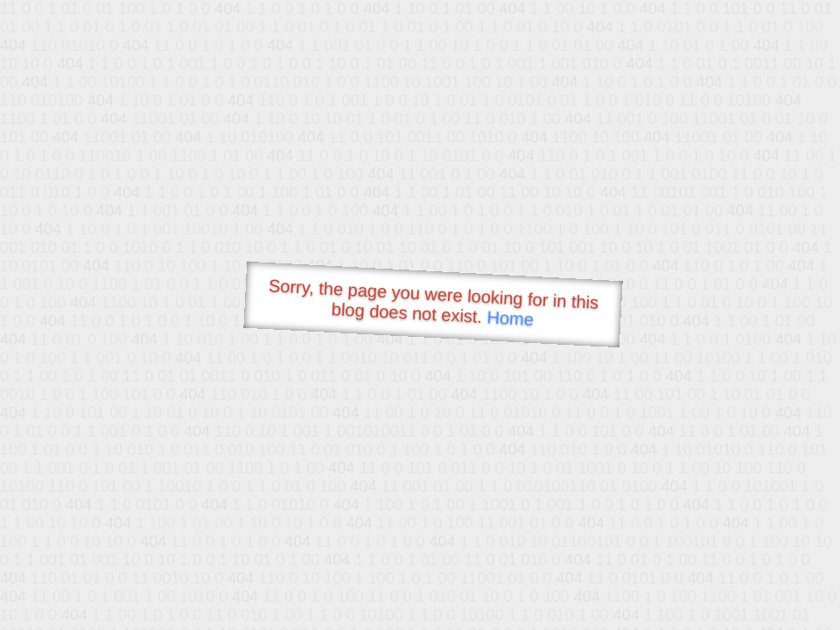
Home (510, 318)
